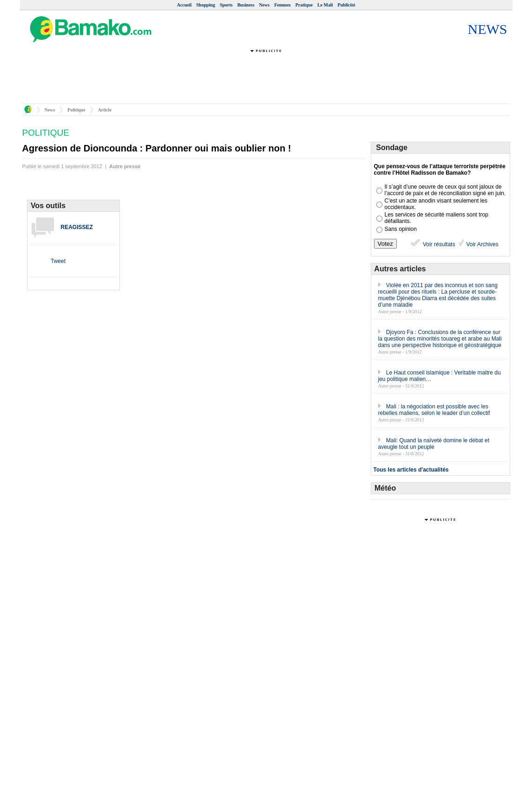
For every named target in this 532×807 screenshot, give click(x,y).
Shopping (206, 5)
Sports (226, 5)
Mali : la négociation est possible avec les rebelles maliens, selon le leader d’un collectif (434, 410)
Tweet (58, 261)
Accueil (184, 5)
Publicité (347, 5)
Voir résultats (432, 244)
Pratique (304, 5)
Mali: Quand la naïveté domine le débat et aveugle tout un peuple (434, 444)
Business (246, 5)
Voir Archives (482, 244)
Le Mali (325, 5)
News (264, 5)
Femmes (282, 5)
